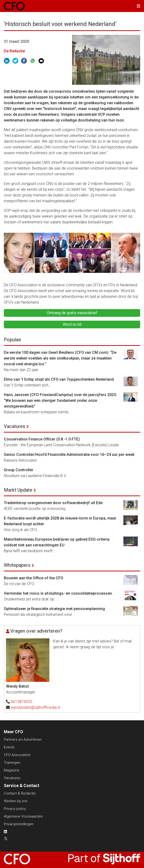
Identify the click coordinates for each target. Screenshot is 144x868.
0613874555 (22, 702)
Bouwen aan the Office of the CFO (34, 578)
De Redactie (14, 51)
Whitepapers (17, 565)
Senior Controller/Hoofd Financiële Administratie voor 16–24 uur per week (69, 455)
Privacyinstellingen (19, 824)
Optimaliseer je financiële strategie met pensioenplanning (54, 609)
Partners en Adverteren (23, 740)
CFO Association (17, 755)
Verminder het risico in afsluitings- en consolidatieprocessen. (59, 593)
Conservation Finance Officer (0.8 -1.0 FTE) (42, 439)
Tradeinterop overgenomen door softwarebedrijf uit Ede (53, 503)
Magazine (12, 770)
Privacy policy (15, 809)
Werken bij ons (16, 801)
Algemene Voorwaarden (23, 816)
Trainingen (12, 763)
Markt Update (18, 490)
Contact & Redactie (20, 793)
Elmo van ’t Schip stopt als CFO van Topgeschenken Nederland (59, 379)
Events (9, 747)
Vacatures (14, 426)
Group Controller (19, 470)
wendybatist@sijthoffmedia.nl (35, 707)
